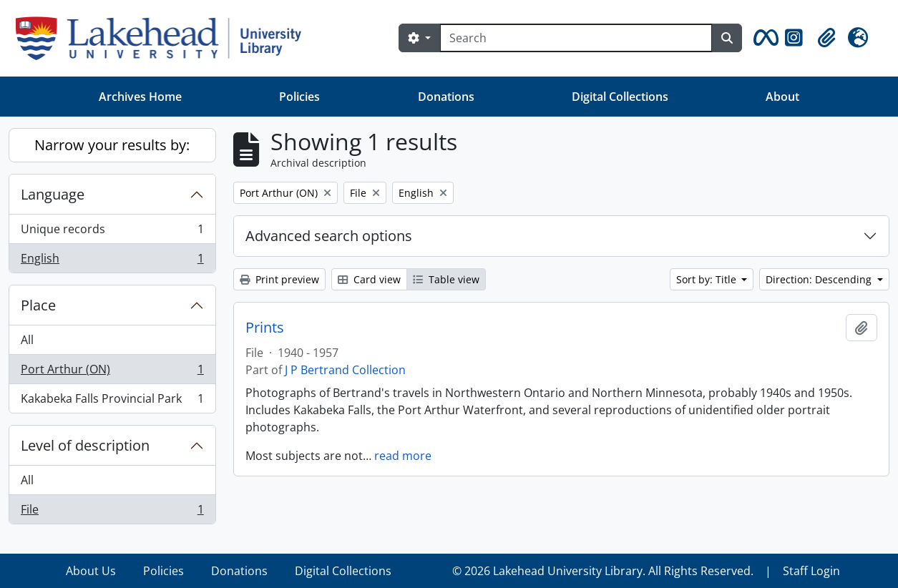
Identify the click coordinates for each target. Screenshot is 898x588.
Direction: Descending (820, 279)
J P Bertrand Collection (345, 370)
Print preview (279, 279)
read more (403, 456)
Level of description (85, 445)
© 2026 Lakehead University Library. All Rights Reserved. (603, 571)
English (112, 261)
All (27, 340)
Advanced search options (329, 236)
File (112, 512)
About (782, 97)
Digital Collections (620, 97)
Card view (369, 279)
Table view (446, 279)
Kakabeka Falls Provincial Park (112, 401)
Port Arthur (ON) (112, 372)
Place (38, 305)
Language (53, 194)
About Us (91, 571)
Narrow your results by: (112, 145)
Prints (265, 328)
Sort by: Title (708, 279)
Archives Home (140, 97)
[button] (763, 38)
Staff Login (811, 571)
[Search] (576, 38)
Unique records (112, 232)
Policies (299, 97)
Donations (446, 97)
